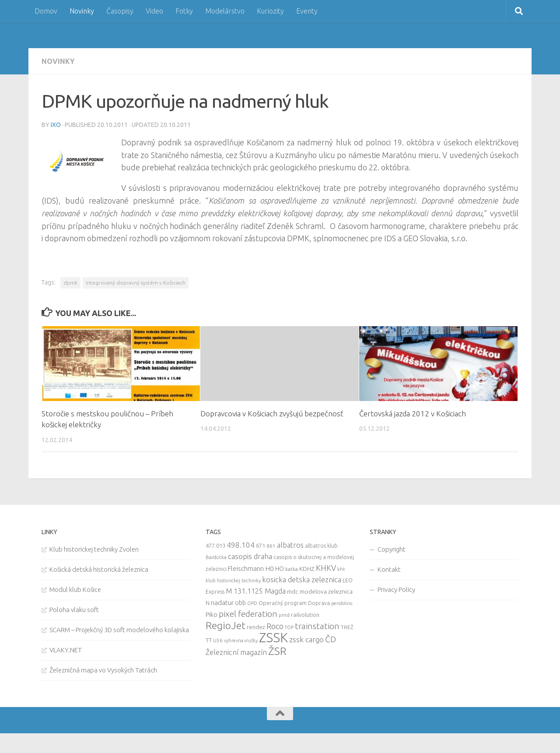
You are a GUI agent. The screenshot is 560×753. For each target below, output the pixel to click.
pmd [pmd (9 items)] (284, 615)
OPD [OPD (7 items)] (252, 603)
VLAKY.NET (66, 650)
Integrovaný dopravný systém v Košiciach (136, 283)
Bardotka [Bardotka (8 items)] (216, 557)
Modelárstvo (225, 11)
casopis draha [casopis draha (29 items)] (250, 556)
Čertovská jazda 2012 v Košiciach (413, 413)
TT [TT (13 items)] (209, 640)
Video (154, 11)
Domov (46, 11)
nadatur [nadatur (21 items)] (222, 602)
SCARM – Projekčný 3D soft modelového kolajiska (119, 630)
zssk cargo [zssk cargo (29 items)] (306, 639)
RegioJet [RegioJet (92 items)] (226, 625)
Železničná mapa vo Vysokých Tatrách (103, 670)
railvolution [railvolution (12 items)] (305, 615)
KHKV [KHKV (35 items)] (326, 568)
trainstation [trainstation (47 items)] (317, 626)
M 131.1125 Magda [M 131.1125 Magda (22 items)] (256, 591)
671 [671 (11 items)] (261, 545)
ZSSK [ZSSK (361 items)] (273, 638)
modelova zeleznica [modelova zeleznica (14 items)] (326, 591)
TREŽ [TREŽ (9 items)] (347, 627)
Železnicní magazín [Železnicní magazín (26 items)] (236, 652)
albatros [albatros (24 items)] (290, 545)
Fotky (184, 11)
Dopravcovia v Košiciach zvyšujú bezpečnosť (272, 413)
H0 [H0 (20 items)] (269, 568)
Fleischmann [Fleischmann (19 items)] (246, 568)
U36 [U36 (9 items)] (218, 640)
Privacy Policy (396, 589)
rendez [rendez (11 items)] (256, 627)
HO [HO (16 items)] (280, 569)
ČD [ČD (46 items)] (331, 639)
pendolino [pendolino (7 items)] (342, 603)
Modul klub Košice (75, 589)
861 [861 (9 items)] (271, 546)
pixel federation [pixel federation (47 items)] (248, 614)
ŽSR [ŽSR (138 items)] (277, 651)
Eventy (307, 11)
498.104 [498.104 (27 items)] (241, 545)
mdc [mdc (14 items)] (293, 591)
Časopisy (120, 11)
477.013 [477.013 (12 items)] (215, 545)
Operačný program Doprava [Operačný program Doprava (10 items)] (294, 603)
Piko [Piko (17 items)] (212, 614)
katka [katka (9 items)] (292, 569)
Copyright (392, 549)
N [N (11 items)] (208, 603)
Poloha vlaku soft (74, 610)
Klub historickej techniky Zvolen (94, 549)
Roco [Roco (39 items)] (275, 626)
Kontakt (389, 569)
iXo (56, 125)
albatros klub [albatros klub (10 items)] (321, 546)
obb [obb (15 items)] (240, 603)
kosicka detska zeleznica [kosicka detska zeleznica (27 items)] (302, 579)
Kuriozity (270, 11)
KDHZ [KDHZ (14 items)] (307, 569)
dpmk (70, 283)
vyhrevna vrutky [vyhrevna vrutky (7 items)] (241, 640)
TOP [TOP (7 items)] (289, 627)
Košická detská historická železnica (99, 569)
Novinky (82, 11)
